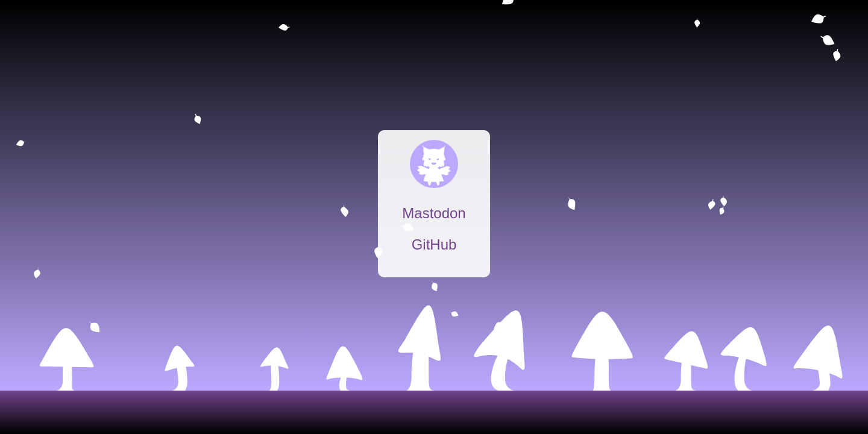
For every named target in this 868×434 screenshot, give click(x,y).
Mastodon (434, 213)
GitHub (434, 244)
